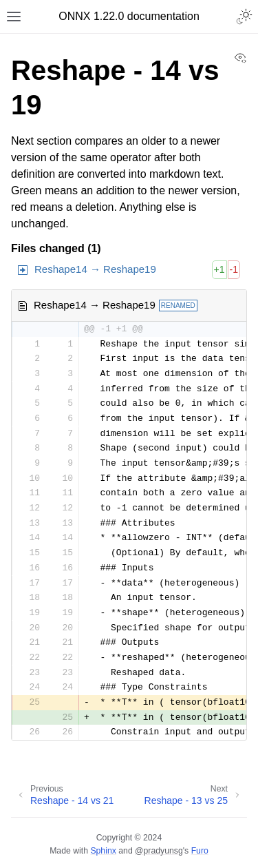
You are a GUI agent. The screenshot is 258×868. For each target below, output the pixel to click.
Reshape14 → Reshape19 (95, 269)
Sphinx (103, 851)
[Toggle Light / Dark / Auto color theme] (244, 17)
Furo (200, 851)
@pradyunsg (159, 851)
